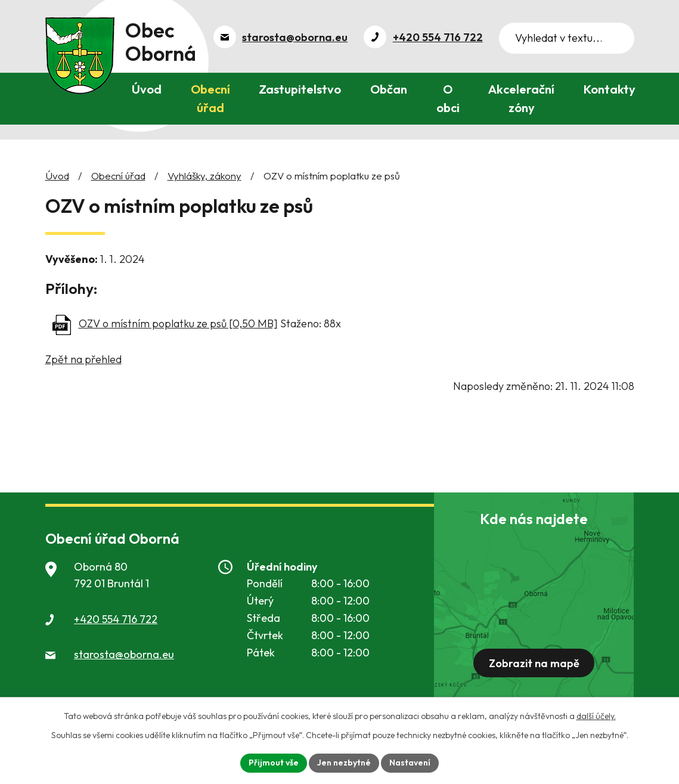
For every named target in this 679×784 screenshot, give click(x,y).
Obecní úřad (210, 98)
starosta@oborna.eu (124, 654)
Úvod (147, 89)
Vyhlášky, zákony (204, 176)
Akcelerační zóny (521, 98)
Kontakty (610, 89)
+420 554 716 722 (116, 619)
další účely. (596, 716)
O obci (448, 98)
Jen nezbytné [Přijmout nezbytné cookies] (344, 763)
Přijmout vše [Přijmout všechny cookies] (274, 763)
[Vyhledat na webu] (567, 38)
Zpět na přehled (83, 359)
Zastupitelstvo (300, 89)
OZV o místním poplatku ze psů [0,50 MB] (178, 323)
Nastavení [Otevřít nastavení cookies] (410, 763)
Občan (389, 89)
